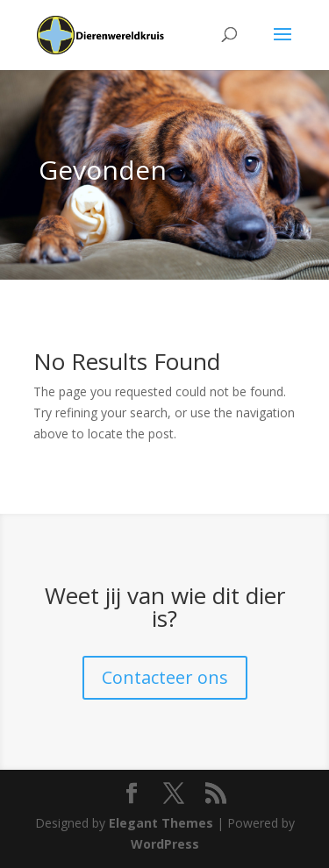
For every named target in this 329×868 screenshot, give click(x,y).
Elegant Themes (161, 823)
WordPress (165, 844)
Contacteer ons (165, 677)
